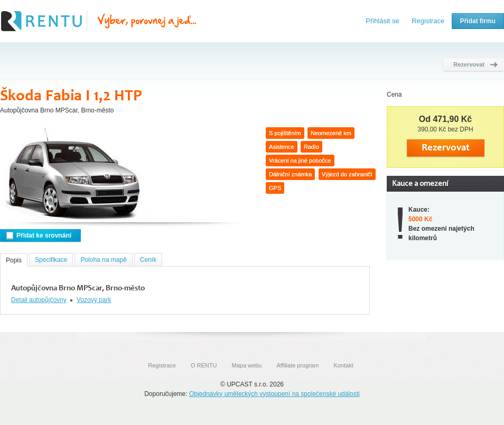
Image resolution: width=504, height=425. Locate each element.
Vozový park (94, 300)
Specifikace (51, 260)
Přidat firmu (478, 21)
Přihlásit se (382, 21)
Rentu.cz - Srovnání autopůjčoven (99, 21)
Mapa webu (247, 365)
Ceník (148, 260)
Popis (14, 260)
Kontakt (343, 365)
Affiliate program (297, 365)
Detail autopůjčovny (39, 300)
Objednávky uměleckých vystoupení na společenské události (274, 394)
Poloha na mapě (103, 260)
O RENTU (204, 365)
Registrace (428, 21)
